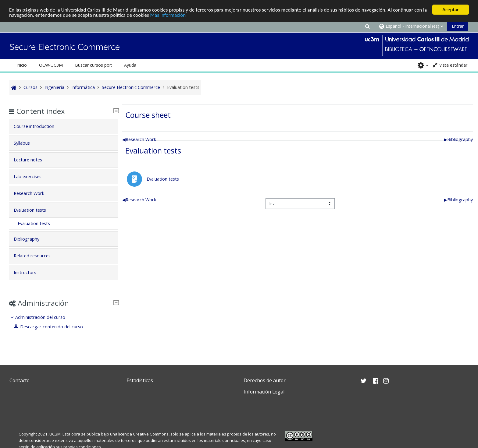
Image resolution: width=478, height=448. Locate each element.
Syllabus (26, 143)
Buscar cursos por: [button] (93, 65)
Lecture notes (32, 160)
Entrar (458, 26)
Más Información (168, 15)
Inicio (22, 65)
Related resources (36, 256)
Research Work (139, 139)
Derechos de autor (265, 380)
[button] (367, 26)
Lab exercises (32, 176)
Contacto (20, 380)
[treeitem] (63, 322)
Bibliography (458, 139)
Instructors (29, 272)
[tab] (63, 126)
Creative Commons (151, 434)
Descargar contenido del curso (53, 327)
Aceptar (451, 10)
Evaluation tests (153, 150)
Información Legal (264, 392)
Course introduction (38, 126)
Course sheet (148, 115)
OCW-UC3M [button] (51, 65)
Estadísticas (140, 380)
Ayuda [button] (130, 65)
